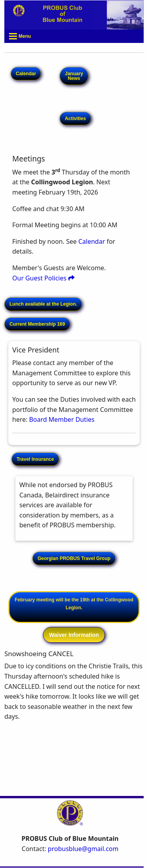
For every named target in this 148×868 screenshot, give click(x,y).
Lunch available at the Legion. (43, 304)
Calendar (92, 241)
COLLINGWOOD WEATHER (74, 762)
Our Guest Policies (43, 278)
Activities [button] (75, 119)
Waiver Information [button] (74, 635)
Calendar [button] (26, 74)
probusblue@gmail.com (83, 849)
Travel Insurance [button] (35, 459)
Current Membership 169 (37, 324)
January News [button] (74, 76)
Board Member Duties (62, 419)
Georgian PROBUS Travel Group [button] (74, 558)
